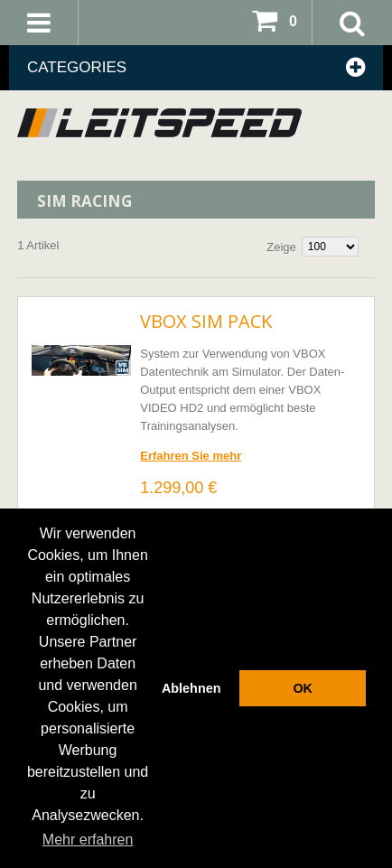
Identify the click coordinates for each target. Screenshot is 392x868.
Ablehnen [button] (191, 688)
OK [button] (303, 688)
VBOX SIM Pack (206, 321)
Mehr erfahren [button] (88, 840)
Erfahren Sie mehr (191, 456)
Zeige (281, 247)
